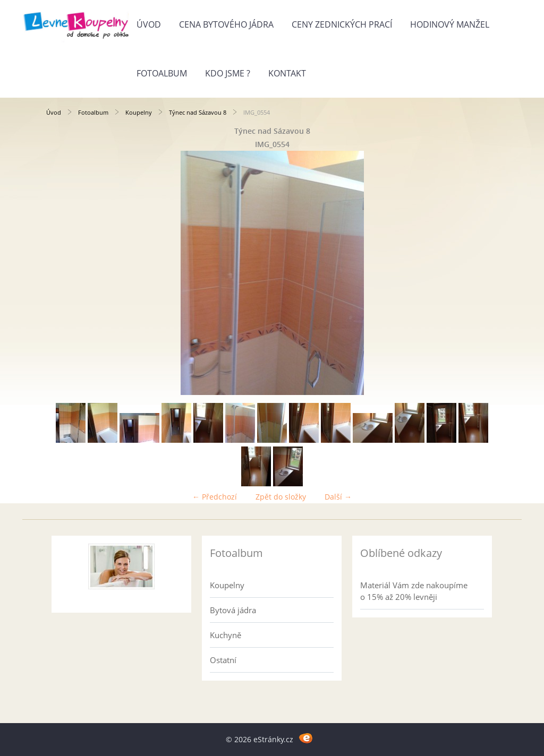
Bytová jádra (233, 610)
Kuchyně (226, 635)
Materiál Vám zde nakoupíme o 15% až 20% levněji (414, 591)
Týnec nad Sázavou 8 (198, 112)
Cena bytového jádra (226, 24)
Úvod (149, 24)
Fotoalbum (162, 73)
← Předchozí (215, 497)
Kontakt (287, 73)
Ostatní (223, 660)
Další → (338, 497)
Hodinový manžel (450, 24)
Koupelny (139, 112)
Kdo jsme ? (228, 73)
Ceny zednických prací (342, 24)
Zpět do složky (281, 497)
